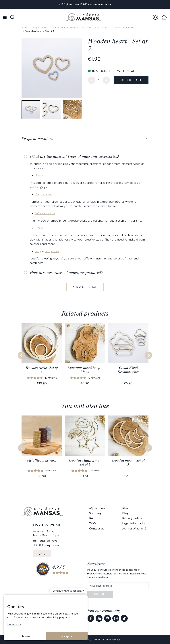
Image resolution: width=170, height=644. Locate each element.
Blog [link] (125, 513)
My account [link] (97, 508)
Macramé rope (69, 27)
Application (39, 27)
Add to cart (131, 80)
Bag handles (44, 194)
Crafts (53, 27)
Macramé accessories (95, 27)
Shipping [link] (95, 513)
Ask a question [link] (85, 287)
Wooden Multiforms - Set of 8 (85, 462)
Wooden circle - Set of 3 (42, 370)
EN (40, 554)
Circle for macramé (123, 27)
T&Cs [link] (93, 523)
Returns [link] (94, 518)
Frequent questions (37, 139)
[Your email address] (118, 586)
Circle (39, 228)
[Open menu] (5, 17)
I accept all (67, 636)
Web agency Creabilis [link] (90, 639)
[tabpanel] (85, 219)
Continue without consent (67, 591)
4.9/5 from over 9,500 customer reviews (85, 4)
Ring (38, 251)
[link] (155, 17)
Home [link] (25, 27)
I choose (25, 636)
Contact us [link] (97, 528)
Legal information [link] (134, 523)
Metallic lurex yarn (42, 460)
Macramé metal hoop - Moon (85, 370)
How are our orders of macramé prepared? (66, 273)
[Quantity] (99, 80)
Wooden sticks (45, 213)
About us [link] (128, 508)
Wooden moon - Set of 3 (128, 462)
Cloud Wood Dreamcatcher (128, 370)
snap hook (52, 251)
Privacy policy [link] (132, 518)
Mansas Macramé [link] (134, 528)
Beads (40, 175)
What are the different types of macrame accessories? (74, 156)
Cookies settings (112, 639)
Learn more (14, 624)
